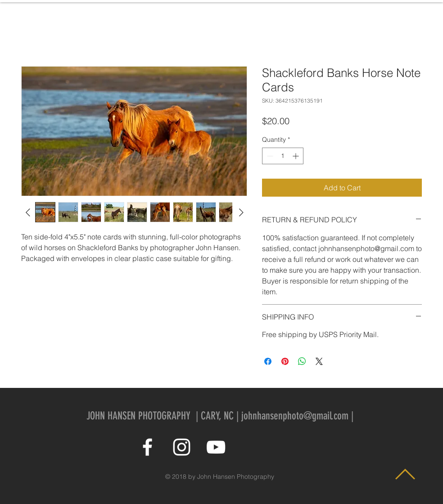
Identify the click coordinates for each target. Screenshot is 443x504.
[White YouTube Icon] (216, 447)
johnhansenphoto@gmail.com (295, 416)
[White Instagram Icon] (182, 447)
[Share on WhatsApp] (302, 361)
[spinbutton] (283, 156)
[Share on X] (319, 361)
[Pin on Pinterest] (285, 361)
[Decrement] (269, 156)
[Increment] (296, 156)
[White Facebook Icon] (147, 447)
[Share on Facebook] (268, 361)
